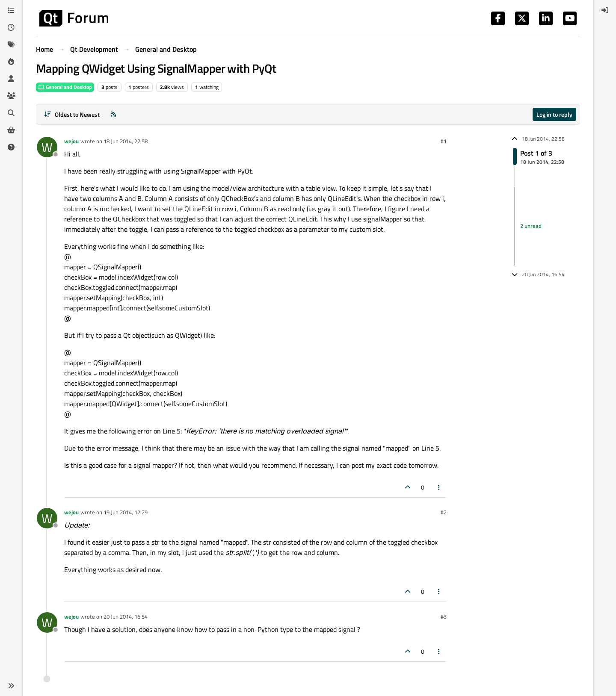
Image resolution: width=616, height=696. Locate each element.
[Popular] (11, 62)
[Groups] (11, 96)
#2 (444, 512)
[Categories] (11, 10)
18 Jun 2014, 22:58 (126, 141)
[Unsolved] (11, 147)
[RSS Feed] (113, 114)
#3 (444, 616)
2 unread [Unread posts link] (531, 226)
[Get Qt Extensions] (11, 130)
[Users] (11, 79)
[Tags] (11, 44)
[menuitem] (605, 10)
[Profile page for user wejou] (47, 147)
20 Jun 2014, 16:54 (126, 616)
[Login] (605, 10)
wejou (71, 141)
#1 (444, 141)
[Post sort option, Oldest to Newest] (72, 114)
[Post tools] (439, 487)
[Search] (11, 113)
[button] (11, 686)
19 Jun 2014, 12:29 (126, 512)
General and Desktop (65, 87)
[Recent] (11, 27)
